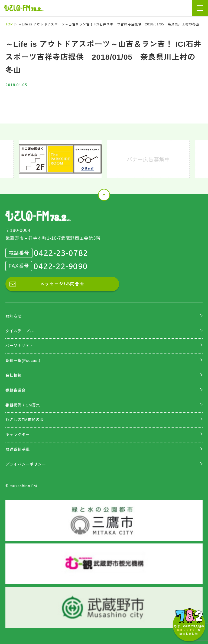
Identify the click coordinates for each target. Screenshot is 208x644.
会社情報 (14, 375)
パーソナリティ (20, 346)
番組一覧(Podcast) (23, 361)
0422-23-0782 (61, 253)
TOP (9, 24)
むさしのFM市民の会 (25, 420)
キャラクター (18, 435)
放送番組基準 (18, 449)
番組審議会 (16, 390)
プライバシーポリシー (26, 464)
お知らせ (14, 316)
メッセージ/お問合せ (62, 284)
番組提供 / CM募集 (23, 405)
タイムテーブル (20, 331)
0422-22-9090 (61, 266)
